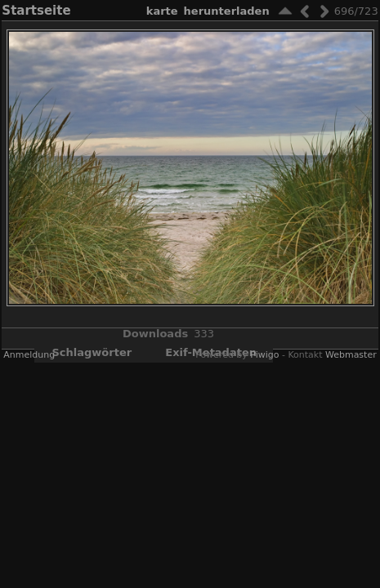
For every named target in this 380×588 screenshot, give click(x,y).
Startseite (36, 11)
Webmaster (351, 355)
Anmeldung (29, 355)
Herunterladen (227, 11)
